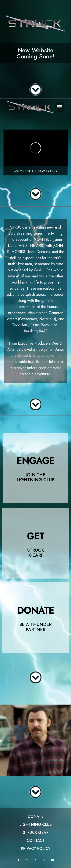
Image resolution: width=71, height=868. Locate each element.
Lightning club (35, 825)
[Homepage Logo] (30, 107)
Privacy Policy (36, 849)
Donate (36, 817)
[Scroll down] (36, 90)
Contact (36, 841)
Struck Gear (36, 833)
